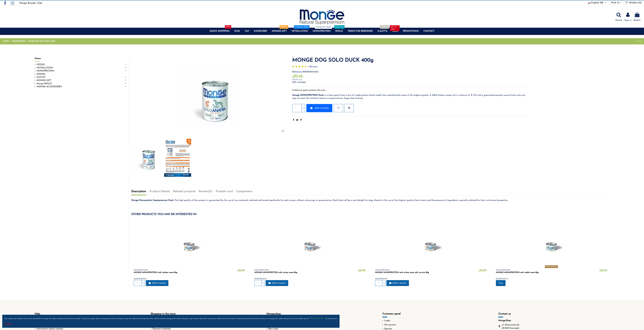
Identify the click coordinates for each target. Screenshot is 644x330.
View (501, 283)
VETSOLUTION (45, 68)
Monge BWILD (44, 84)
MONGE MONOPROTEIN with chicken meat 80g (155, 273)
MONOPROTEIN (45, 71)
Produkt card (224, 191)
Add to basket (319, 108)
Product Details (160, 191)
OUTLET (41, 77)
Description (139, 191)
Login (387, 321)
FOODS (41, 65)
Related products (184, 191)
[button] (220, 31)
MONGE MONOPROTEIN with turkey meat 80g (276, 273)
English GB (597, 3)
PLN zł (616, 3)
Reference (297, 72)
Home (38, 59)
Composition (244, 191)
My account (390, 325)
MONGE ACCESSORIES (49, 87)
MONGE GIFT (44, 80)
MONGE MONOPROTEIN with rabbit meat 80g (517, 273)
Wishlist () (633, 3)
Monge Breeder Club (31, 3)
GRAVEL (41, 74)
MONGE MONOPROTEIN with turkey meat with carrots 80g (402, 273)
